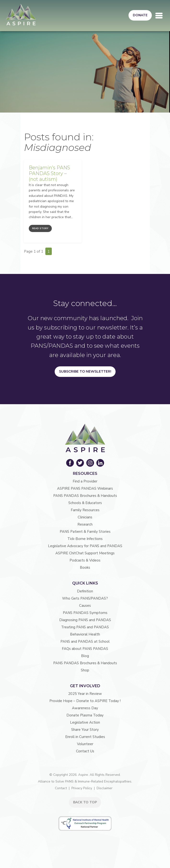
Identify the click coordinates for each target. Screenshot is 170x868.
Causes (85, 606)
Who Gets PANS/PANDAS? (85, 598)
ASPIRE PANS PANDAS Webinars (85, 488)
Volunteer (85, 744)
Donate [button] (140, 15)
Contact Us (85, 751)
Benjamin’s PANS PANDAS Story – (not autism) (49, 173)
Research (85, 524)
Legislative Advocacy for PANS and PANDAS (85, 546)
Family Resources (85, 510)
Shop (85, 670)
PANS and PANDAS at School (85, 641)
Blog (85, 656)
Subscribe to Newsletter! (85, 371)
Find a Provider (85, 481)
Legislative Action (85, 722)
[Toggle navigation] (159, 16)
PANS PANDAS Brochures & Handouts (85, 496)
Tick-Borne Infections (85, 539)
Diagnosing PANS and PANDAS (85, 620)
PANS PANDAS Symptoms (85, 613)
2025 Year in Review (85, 694)
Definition (85, 591)
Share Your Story (85, 730)
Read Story (40, 228)
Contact (61, 788)
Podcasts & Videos (85, 560)
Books (85, 567)
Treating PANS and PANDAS (85, 627)
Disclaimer (105, 788)
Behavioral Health (85, 634)
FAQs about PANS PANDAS (85, 649)
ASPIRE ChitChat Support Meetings (85, 553)
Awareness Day (85, 708)
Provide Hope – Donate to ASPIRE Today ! (85, 701)
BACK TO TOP (85, 802)
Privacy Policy (82, 788)
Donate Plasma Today (85, 715)
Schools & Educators (85, 503)
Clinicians (85, 517)
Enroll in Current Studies (85, 737)
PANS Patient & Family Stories (85, 532)
